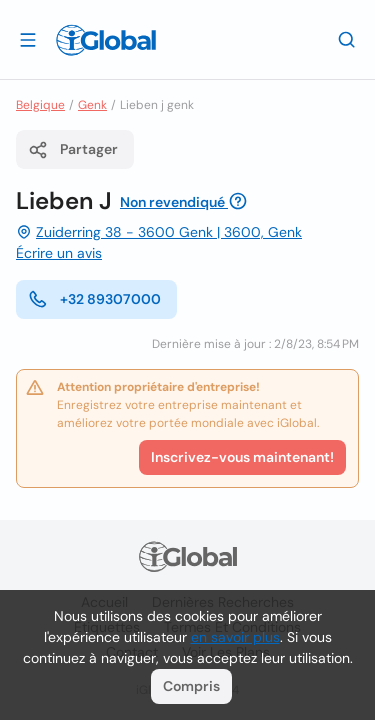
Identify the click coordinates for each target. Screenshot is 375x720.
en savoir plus (235, 637)
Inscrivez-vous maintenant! (242, 457)
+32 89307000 (94, 299)
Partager (73, 150)
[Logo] (106, 40)
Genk (92, 105)
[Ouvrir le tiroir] (28, 39)
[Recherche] (347, 39)
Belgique (40, 105)
